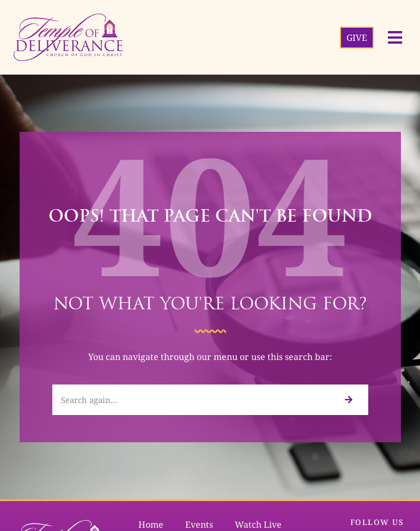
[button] (395, 37)
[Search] (348, 400)
